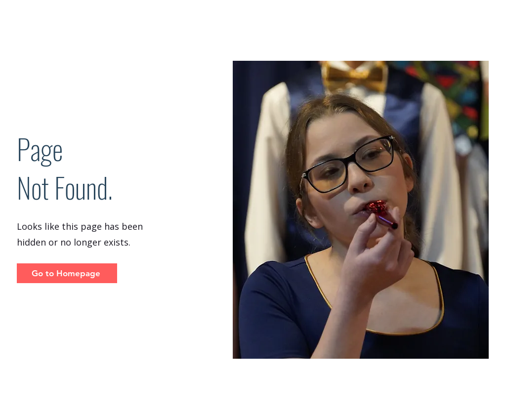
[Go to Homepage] (67, 273)
